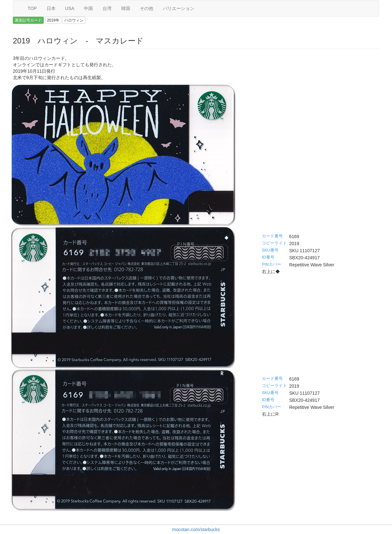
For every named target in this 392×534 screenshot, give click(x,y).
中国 (88, 8)
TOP (32, 8)
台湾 (107, 8)
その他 (147, 8)
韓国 (126, 8)
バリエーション (179, 8)
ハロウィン (74, 20)
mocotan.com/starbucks (196, 529)
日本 (51, 8)
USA (70, 8)
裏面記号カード (28, 20)
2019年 (53, 20)
